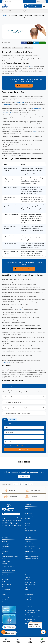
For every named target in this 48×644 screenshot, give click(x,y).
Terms (4, 559)
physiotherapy (6, 597)
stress (31, 115)
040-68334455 (24, 477)
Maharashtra (11, 497)
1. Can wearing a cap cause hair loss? (15, 386)
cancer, (35, 132)
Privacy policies (6, 562)
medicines (28, 519)
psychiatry (5, 600)
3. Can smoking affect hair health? (14, 402)
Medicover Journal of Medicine (10, 557)
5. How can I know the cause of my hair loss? (17, 413)
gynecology (28, 600)
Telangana (10, 490)
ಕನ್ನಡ (31, 484)
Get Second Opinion (24, 86)
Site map (5, 564)
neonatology (28, 580)
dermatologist (7, 362)
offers (27, 529)
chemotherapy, (8, 112)
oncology (5, 587)
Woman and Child (30, 544)
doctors (27, 511)
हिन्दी (21, 484)
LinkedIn (34, 43)
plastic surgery (6, 592)
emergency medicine (30, 597)
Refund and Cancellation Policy (33, 534)
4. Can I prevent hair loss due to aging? (15, 408)
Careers (4, 549)
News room (5, 552)
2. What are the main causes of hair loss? (16, 397)
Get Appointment (39, 15)
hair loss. (31, 66)
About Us (5, 542)
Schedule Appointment (24, 449)
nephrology (28, 588)
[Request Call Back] (43, 632)
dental (27, 590)
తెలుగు (16, 484)
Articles (10, 11)
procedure (28, 526)
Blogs (26, 554)
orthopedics (6, 580)
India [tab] (5, 419)
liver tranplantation (30, 585)
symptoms (28, 521)
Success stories (6, 554)
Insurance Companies (31, 531)
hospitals (27, 509)
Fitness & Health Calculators (32, 557)
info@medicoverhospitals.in (34, 617)
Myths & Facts (13, 15)
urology (4, 595)
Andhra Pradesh (33, 490)
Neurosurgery (29, 575)
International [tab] (13, 419)
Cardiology (5, 575)
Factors (21, 15)
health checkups (29, 516)
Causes (5, 15)
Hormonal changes (20, 103)
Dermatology (30, 48)
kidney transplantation (31, 583)
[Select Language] (41, 2)
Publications (5, 547)
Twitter (27, 43)
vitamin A (21, 310)
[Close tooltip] (41, 623)
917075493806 (31, 622)
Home (4, 11)
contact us (28, 542)
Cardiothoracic (6, 577)
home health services (31, 552)
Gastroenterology (7, 582)
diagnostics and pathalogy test (33, 549)
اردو (26, 484)
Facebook (20, 43)
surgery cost (28, 514)
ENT (26, 592)
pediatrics (28, 578)
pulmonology (6, 602)
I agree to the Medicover (14, 446)
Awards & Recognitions (8, 567)
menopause (7, 104)
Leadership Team (7, 544)
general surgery (7, 585)
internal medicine (7, 590)
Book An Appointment (35, 6)
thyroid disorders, (37, 109)
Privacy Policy (21, 446)
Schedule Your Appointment (24, 269)
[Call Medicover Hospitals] (3, 632)
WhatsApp (42, 43)
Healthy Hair (29, 15)
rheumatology (29, 595)
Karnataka (31, 497)
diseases (27, 524)
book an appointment (31, 547)
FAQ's (24, 18)
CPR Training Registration (31, 559)
